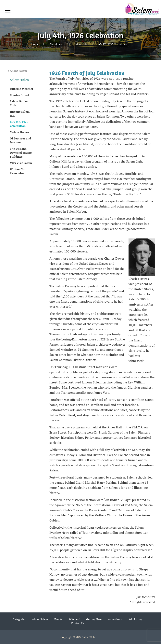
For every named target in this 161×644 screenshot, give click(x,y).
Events (58, 619)
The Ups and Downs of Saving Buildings (21, 153)
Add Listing (135, 619)
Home (35, 44)
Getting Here (94, 619)
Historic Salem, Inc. (20, 114)
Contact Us (78, 623)
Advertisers (115, 619)
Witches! (74, 619)
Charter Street (19, 95)
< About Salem (17, 71)
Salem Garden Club (19, 103)
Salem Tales (81, 44)
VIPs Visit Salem (21, 163)
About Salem (57, 44)
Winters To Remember (17, 171)
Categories (19, 619)
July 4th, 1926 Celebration (19, 124)
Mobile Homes (19, 132)
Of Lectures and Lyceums (20, 140)
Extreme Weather (22, 89)
